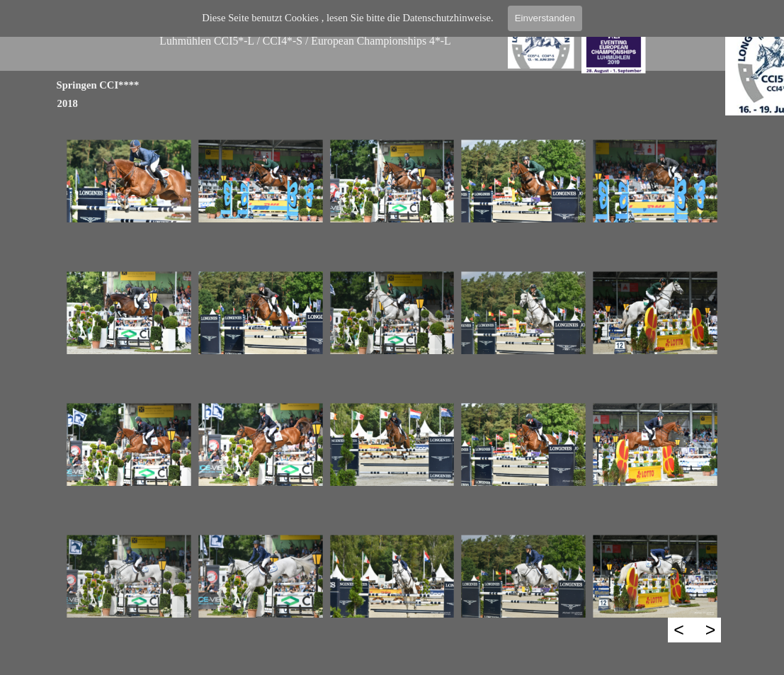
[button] (129, 181)
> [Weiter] (711, 630)
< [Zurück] (679, 630)
